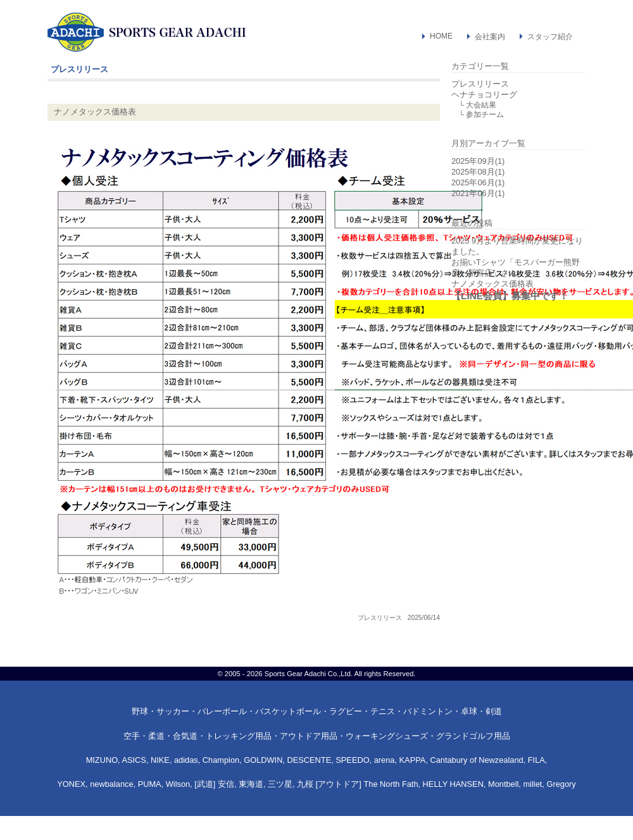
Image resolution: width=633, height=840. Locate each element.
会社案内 (490, 37)
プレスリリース (380, 618)
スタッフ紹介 (550, 37)
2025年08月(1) (478, 172)
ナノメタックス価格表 (95, 112)
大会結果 (481, 105)
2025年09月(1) (478, 161)
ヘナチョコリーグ (484, 95)
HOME (441, 36)
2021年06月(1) (478, 193)
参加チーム (485, 114)
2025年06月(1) (478, 182)
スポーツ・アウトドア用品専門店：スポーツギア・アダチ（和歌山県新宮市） (147, 32)
